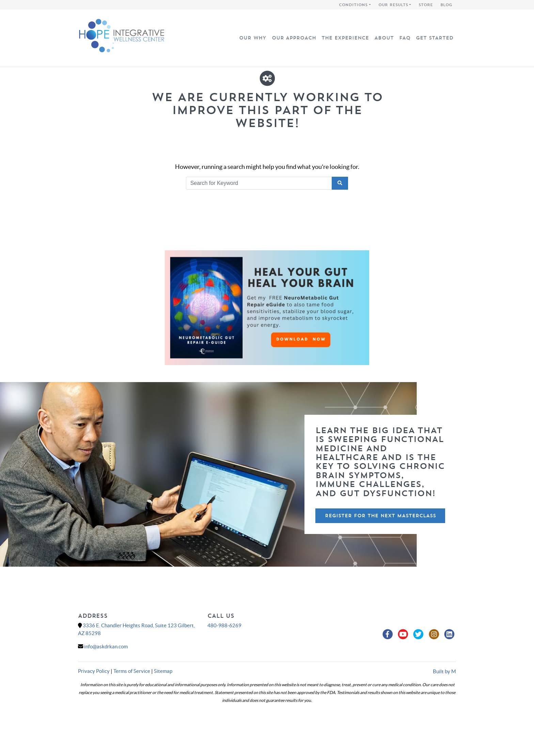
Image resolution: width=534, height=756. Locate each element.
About (384, 38)
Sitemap (163, 671)
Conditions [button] (353, 5)
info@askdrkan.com (106, 647)
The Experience (345, 38)
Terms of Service (132, 671)
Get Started (435, 38)
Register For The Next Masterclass (380, 516)
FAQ (405, 38)
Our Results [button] (393, 5)
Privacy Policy (94, 671)
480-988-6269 (224, 625)
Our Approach (294, 38)
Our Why (253, 38)
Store (426, 5)
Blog (446, 5)
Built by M (444, 671)
